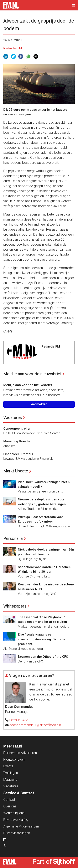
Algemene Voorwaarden (21, 826)
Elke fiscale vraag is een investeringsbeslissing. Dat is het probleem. (42, 639)
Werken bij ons (14, 813)
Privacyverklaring (16, 820)
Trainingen (11, 773)
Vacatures (13, 418)
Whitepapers (15, 606)
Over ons (10, 806)
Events (8, 766)
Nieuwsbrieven (14, 759)
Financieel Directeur (18, 454)
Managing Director (17, 441)
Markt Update (16, 471)
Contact (9, 800)
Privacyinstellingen (17, 833)
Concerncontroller (17, 429)
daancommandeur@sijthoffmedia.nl (35, 725)
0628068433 (19, 720)
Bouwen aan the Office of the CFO (43, 657)
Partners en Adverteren (20, 753)
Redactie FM (13, 48)
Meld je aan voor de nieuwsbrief (32, 374)
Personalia (13, 538)
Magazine (10, 780)
